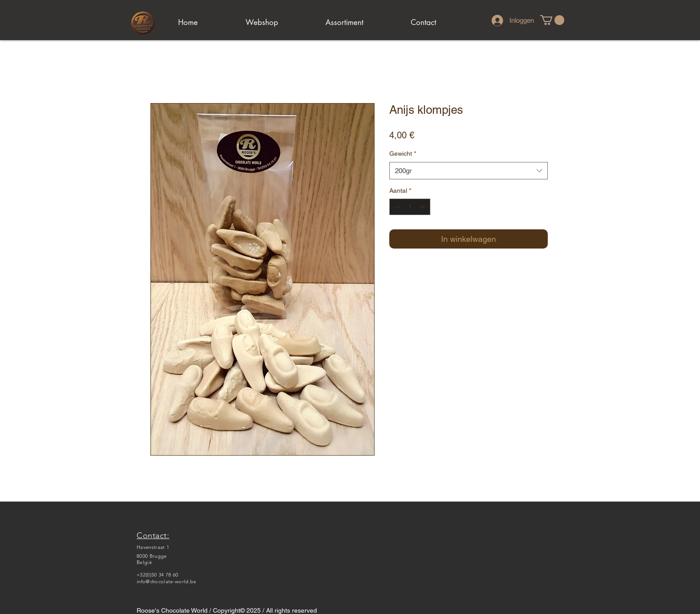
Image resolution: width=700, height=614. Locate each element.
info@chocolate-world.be (167, 581)
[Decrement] (396, 207)
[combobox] (469, 171)
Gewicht (403, 153)
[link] (552, 20)
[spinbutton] (410, 207)
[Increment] (423, 207)
